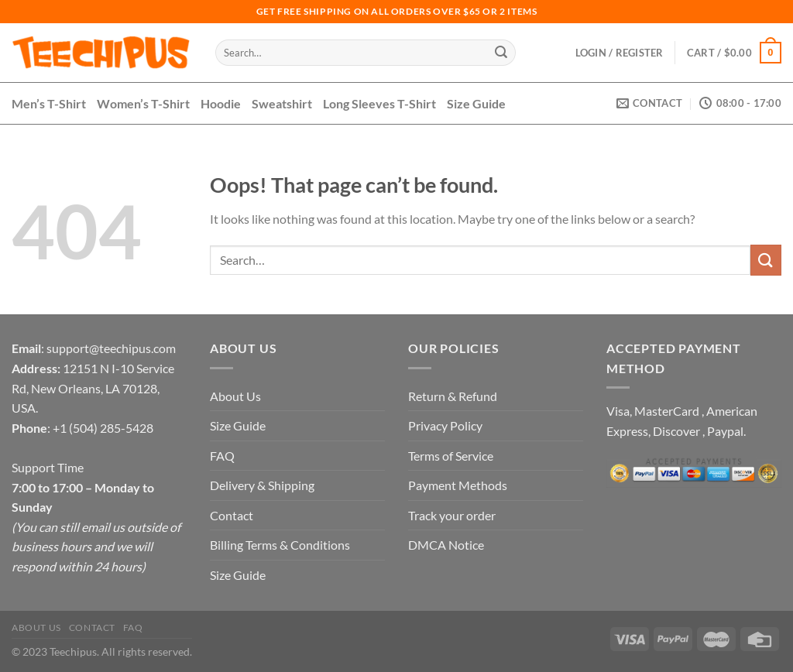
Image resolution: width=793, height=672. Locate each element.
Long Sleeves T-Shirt (379, 103)
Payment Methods (458, 485)
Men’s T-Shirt (49, 103)
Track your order (452, 515)
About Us (235, 396)
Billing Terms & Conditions (280, 545)
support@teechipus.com (111, 348)
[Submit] (501, 53)
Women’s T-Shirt (143, 103)
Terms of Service (451, 456)
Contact (232, 515)
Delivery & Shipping (262, 485)
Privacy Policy (445, 425)
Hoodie (221, 103)
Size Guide (476, 103)
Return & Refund (453, 396)
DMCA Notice (446, 545)
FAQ (222, 456)
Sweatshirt (282, 103)
